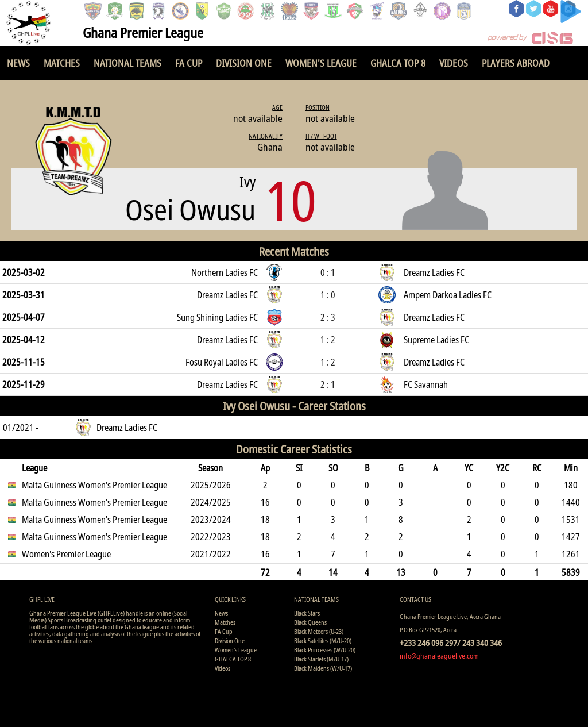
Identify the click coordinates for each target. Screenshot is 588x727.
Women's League (321, 63)
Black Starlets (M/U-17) (321, 659)
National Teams (127, 63)
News (18, 63)
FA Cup (189, 63)
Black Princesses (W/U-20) (325, 650)
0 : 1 (328, 272)
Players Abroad (516, 63)
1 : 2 (328, 340)
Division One (244, 63)
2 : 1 (328, 384)
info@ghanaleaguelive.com (439, 656)
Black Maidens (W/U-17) (323, 668)
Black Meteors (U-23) (319, 631)
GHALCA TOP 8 (398, 63)
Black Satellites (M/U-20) (323, 641)
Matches (62, 63)
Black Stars (307, 613)
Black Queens (310, 622)
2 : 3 (328, 317)
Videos (454, 63)
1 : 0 (328, 295)
